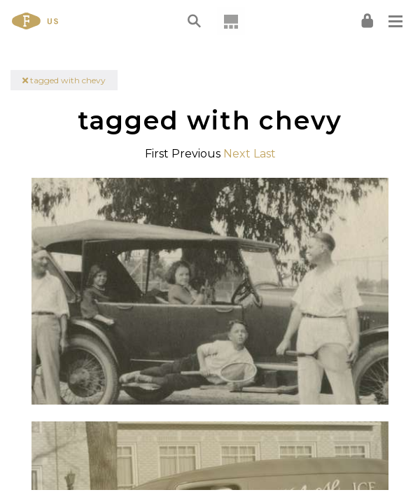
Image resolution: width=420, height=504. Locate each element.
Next (237, 154)
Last (265, 154)
